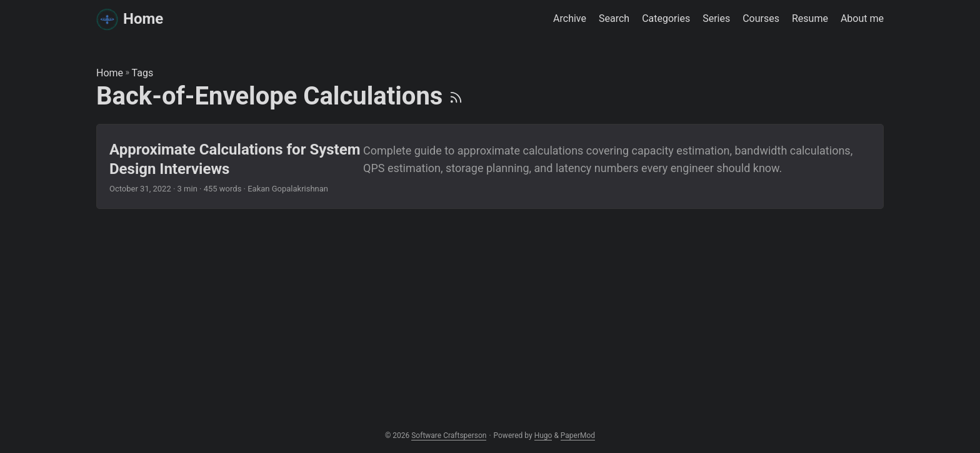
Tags (143, 73)
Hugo (543, 435)
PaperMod (578, 435)
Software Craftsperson (449, 435)
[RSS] (456, 96)
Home (130, 18)
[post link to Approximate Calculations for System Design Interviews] (490, 166)
